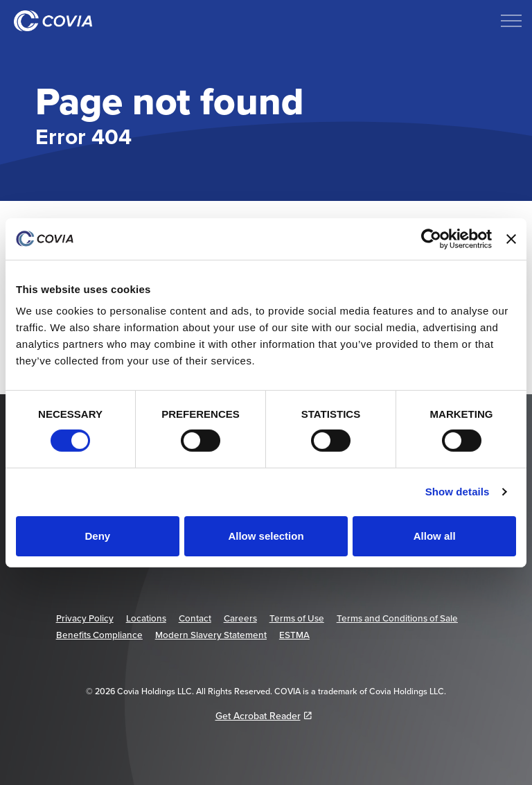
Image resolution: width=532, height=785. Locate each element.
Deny (97, 536)
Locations (146, 618)
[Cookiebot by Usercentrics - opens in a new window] (431, 238)
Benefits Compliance (99, 635)
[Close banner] (511, 238)
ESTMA (294, 635)
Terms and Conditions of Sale (397, 618)
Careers (240, 618)
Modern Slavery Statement (211, 635)
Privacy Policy (85, 618)
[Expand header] (511, 21)
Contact (195, 618)
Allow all (435, 536)
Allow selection (266, 536)
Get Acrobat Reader (264, 716)
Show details (458, 492)
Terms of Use (297, 618)
